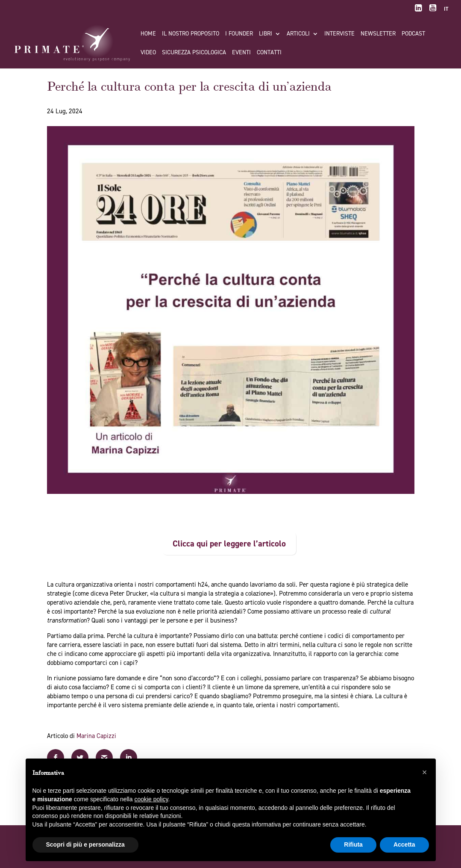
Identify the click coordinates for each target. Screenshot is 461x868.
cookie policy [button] (151, 799)
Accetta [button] (404, 844)
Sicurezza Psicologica (194, 53)
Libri (266, 34)
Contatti (269, 53)
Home (148, 34)
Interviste (339, 34)
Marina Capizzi (96, 736)
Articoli (298, 34)
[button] (425, 772)
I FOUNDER (239, 34)
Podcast (413, 34)
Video (148, 53)
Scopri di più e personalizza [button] (85, 844)
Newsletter (378, 34)
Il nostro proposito (191, 34)
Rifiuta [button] (353, 844)
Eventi (241, 53)
